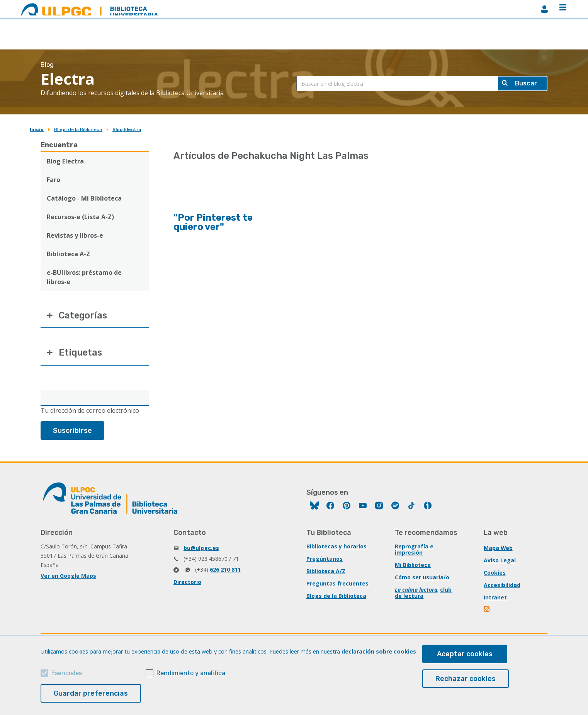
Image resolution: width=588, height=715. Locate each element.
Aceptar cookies (465, 654)
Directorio (187, 583)
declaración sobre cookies (379, 651)
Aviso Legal (500, 561)
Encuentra (59, 145)
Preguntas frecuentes (337, 585)
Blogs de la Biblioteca (78, 129)
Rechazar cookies (466, 679)
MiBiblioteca (544, 9)
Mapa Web (498, 549)
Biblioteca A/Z (326, 572)
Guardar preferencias (91, 693)
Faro (54, 180)
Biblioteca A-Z (68, 254)
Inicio (37, 129)
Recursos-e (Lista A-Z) (80, 217)
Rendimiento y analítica (191, 673)
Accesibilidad (502, 586)
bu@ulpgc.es (201, 549)
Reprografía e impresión (414, 551)
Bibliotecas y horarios (336, 547)
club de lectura (423, 594)
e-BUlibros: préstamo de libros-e (84, 277)
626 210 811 (225, 571)
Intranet (495, 598)
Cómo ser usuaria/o (422, 578)
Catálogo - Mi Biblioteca (84, 198)
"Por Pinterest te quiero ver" (213, 222)
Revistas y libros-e (75, 235)
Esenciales (67, 673)
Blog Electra (127, 129)
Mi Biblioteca (413, 566)
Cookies (495, 574)
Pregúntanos (325, 560)
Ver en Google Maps (68, 577)
